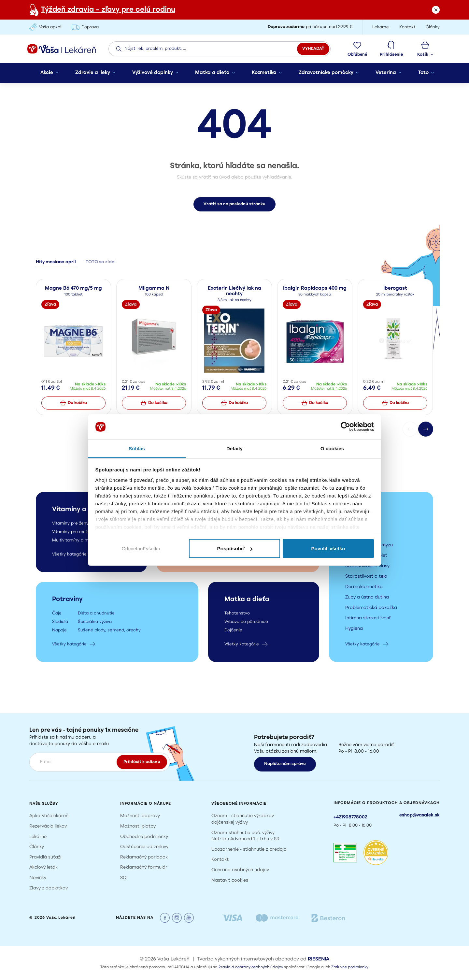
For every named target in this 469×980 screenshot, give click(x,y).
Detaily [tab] (234, 448)
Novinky (38, 878)
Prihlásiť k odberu (142, 762)
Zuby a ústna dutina (367, 598)
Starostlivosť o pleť (366, 556)
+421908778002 (350, 817)
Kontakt (220, 860)
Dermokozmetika (364, 588)
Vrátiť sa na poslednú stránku (234, 205)
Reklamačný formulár (144, 867)
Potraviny (67, 600)
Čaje (57, 614)
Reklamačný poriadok (144, 857)
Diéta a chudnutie (96, 614)
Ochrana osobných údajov (240, 870)
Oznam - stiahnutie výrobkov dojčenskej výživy (243, 819)
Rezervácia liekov (48, 826)
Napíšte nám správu (285, 764)
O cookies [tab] (332, 448)
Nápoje (59, 631)
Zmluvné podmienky (350, 967)
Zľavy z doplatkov (49, 888)
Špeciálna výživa (95, 622)
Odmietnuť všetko (141, 548)
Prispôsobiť (235, 548)
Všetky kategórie (367, 645)
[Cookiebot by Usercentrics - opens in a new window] (345, 427)
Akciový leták (43, 867)
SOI (124, 878)
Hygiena (354, 629)
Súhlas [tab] (137, 448)
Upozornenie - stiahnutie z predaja (249, 850)
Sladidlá (60, 622)
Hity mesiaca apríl (56, 263)
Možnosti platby (138, 826)
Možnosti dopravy (140, 816)
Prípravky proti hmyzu (369, 546)
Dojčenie (233, 631)
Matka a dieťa (247, 600)
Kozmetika (362, 510)
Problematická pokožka (371, 608)
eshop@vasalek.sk (419, 815)
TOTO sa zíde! (101, 263)
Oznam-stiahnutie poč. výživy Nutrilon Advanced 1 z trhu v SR (245, 836)
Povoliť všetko (328, 548)
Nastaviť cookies (230, 880)
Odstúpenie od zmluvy (144, 847)
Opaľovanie (358, 535)
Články (37, 847)
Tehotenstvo (237, 614)
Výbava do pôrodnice (246, 622)
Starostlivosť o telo (366, 577)
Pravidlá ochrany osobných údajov (251, 967)
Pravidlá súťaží (45, 857)
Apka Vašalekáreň (49, 816)
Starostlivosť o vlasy (367, 567)
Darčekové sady (363, 525)
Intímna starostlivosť (368, 619)
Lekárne (38, 837)
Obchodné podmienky (144, 837)
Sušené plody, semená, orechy (109, 631)
